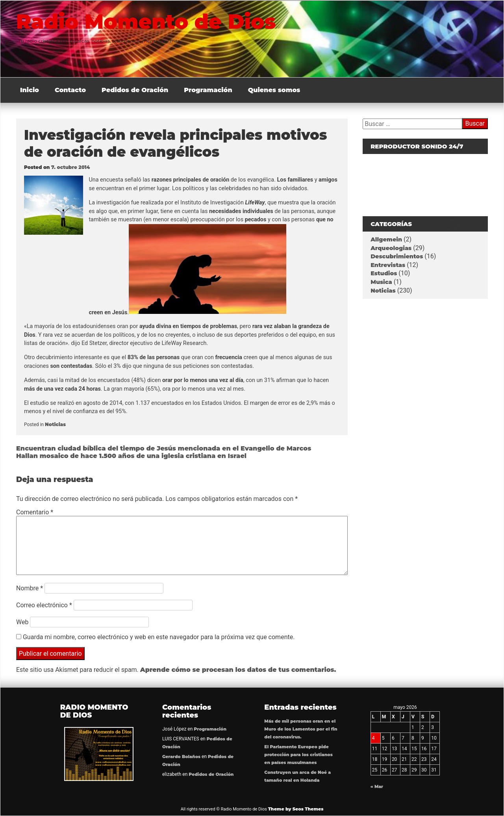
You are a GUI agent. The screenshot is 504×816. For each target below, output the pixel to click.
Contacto (70, 90)
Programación (208, 90)
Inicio (30, 90)
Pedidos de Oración (135, 90)
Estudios (384, 273)
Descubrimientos (397, 256)
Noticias (55, 424)
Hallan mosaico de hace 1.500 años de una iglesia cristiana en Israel (131, 456)
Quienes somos (274, 90)
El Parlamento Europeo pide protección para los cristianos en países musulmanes (298, 755)
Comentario (35, 512)
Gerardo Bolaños (181, 757)
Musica (381, 282)
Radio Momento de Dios (151, 21)
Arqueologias (391, 248)
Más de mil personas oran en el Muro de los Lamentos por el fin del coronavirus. (301, 729)
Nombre (30, 588)
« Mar (377, 787)
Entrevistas (388, 265)
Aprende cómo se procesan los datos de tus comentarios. (238, 670)
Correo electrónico (44, 605)
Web (22, 622)
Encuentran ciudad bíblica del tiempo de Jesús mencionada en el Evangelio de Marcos (164, 448)
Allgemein (386, 239)
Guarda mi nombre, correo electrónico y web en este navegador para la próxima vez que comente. (159, 637)
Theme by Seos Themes (296, 809)
